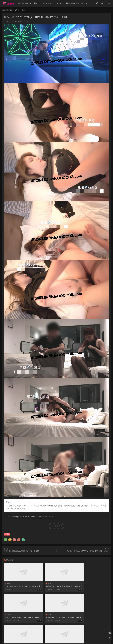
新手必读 (85, 3)
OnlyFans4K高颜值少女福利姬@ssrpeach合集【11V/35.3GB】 (20, 586)
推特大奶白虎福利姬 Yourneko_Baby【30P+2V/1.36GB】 (92, 586)
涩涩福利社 (8, 3)
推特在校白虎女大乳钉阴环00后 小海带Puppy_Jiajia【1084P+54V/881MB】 (20, 618)
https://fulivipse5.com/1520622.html (28, 517)
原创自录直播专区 (25, 3)
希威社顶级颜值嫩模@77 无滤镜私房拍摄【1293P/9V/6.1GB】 (92, 618)
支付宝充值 (57, 3)
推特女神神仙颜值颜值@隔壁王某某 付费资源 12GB (22, 551)
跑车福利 (46, 3)
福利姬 (19, 22)
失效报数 (37, 3)
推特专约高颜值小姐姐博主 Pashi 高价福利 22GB (57, 618)
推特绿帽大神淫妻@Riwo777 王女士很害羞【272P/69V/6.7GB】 (87, 551)
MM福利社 (57, 639)
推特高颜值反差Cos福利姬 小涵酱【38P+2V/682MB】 (56, 586)
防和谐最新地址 (71, 3)
